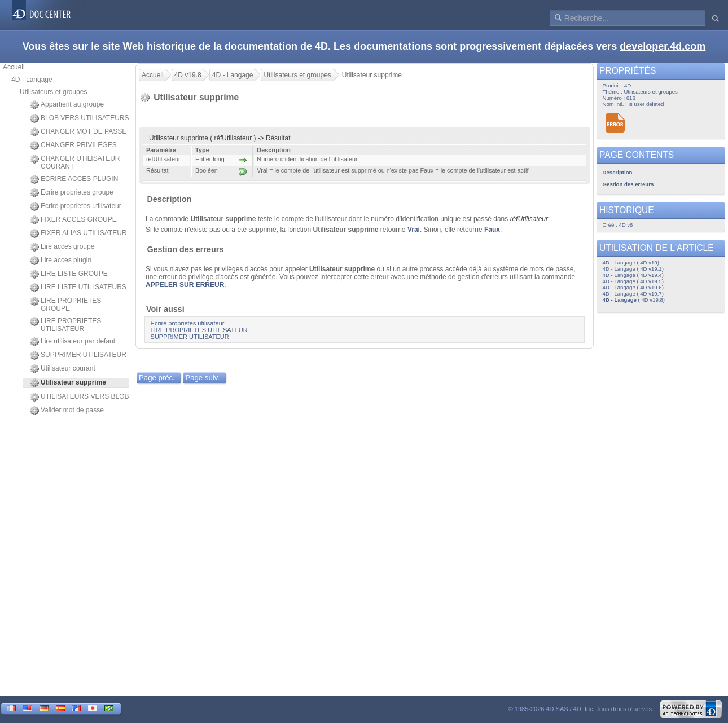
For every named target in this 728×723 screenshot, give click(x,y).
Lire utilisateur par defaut (73, 342)
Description (169, 199)
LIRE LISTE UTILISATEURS (78, 288)
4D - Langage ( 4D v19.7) (633, 294)
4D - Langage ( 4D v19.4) (633, 275)
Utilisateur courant (63, 369)
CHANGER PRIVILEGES (73, 146)
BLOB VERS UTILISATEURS (80, 118)
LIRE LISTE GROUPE (69, 274)
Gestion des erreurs (185, 249)
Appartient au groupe (67, 105)
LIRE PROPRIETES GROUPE (65, 305)
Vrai (414, 230)
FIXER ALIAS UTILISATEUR (78, 233)
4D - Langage (32, 80)
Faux (492, 230)
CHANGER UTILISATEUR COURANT (75, 162)
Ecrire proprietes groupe (72, 193)
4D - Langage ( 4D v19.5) (633, 281)
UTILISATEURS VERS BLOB (80, 397)
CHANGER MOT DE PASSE (78, 132)
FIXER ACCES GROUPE (73, 220)
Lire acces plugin (61, 261)
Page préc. (157, 378)
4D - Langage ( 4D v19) (631, 263)
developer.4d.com (663, 46)
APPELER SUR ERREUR (185, 285)
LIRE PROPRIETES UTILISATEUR (65, 325)
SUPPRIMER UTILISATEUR (78, 355)
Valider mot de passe (67, 411)
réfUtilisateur (529, 219)
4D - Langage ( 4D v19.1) (633, 269)
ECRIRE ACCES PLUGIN (74, 179)
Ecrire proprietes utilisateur (76, 206)
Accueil (14, 67)
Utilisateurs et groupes (53, 92)
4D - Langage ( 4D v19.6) (633, 287)
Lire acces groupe (62, 247)
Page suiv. (202, 378)
